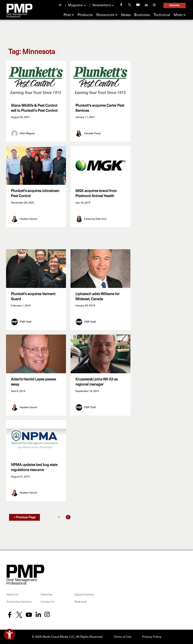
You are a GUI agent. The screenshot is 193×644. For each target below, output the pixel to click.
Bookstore (81, 602)
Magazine (75, 5)
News (126, 15)
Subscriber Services (19, 602)
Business (142, 15)
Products (85, 15)
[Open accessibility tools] (9, 635)
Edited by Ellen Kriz (95, 219)
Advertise (46, 595)
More (178, 15)
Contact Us (47, 602)
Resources (105, 15)
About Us (12, 595)
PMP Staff (25, 322)
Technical (162, 15)
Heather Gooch (28, 219)
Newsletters (102, 5)
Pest (67, 15)
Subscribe (175, 5)
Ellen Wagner (27, 133)
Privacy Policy (152, 637)
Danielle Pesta (92, 133)
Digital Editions (84, 595)
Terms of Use (123, 637)
